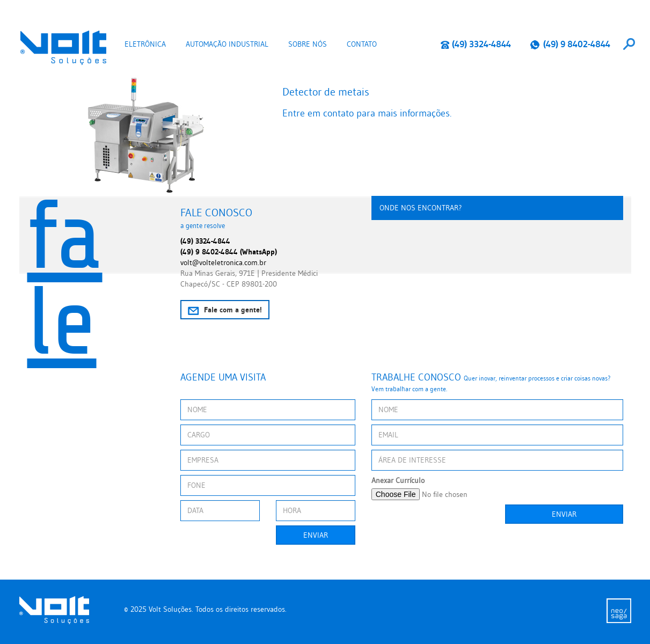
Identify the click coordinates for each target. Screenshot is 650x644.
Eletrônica (145, 44)
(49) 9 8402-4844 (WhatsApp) (229, 252)
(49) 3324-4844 (476, 44)
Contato (362, 44)
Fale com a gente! (225, 310)
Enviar (316, 535)
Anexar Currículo (398, 480)
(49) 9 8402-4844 (570, 44)
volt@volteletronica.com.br (223, 262)
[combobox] (629, 44)
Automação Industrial (227, 44)
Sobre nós (308, 44)
